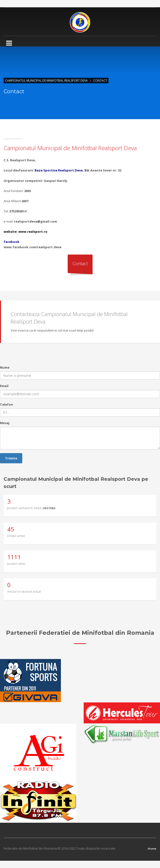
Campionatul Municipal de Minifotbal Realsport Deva (46, 81)
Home (152, 849)
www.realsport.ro (33, 232)
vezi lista (49, 508)
